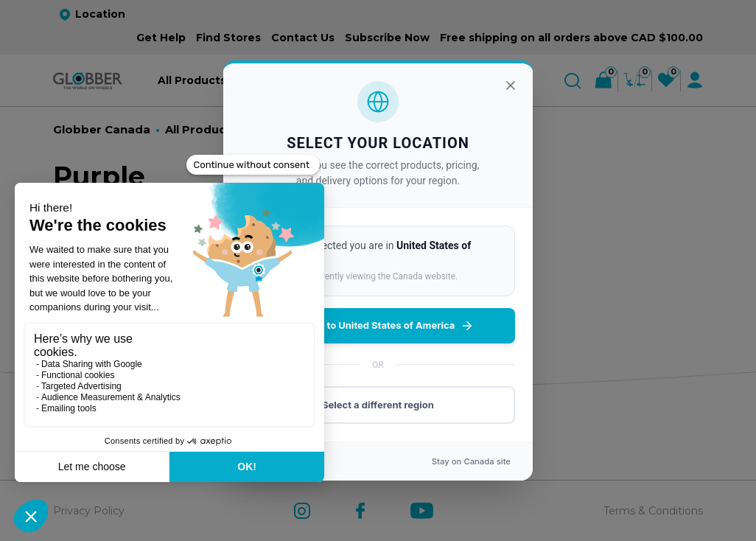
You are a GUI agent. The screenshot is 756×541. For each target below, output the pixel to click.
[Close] (511, 85)
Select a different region (378, 405)
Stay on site (471, 461)
